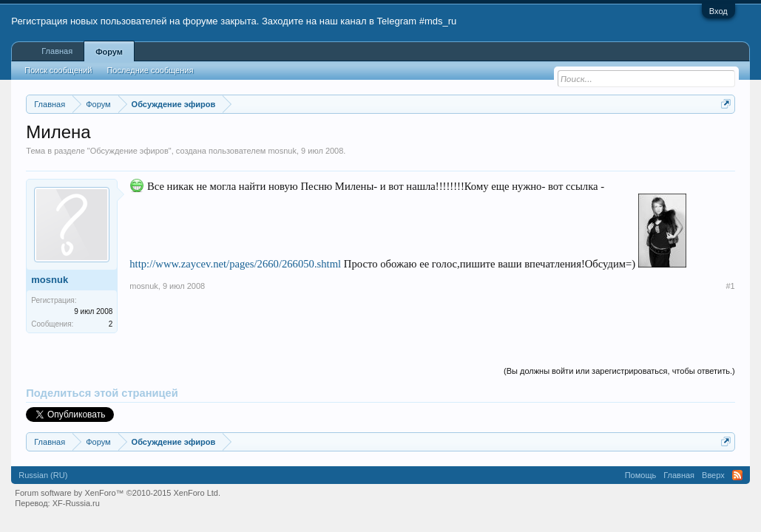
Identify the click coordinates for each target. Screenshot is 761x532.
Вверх (713, 475)
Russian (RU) (43, 475)
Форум (109, 52)
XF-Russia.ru (76, 503)
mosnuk (282, 151)
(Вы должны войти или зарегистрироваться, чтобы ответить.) (619, 371)
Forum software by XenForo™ (118, 493)
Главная (57, 51)
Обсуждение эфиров (129, 151)
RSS (737, 475)
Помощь (641, 475)
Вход (718, 11)
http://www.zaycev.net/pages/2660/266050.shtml (235, 264)
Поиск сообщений (58, 70)
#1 (730, 286)
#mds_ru (438, 21)
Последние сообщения (150, 70)
